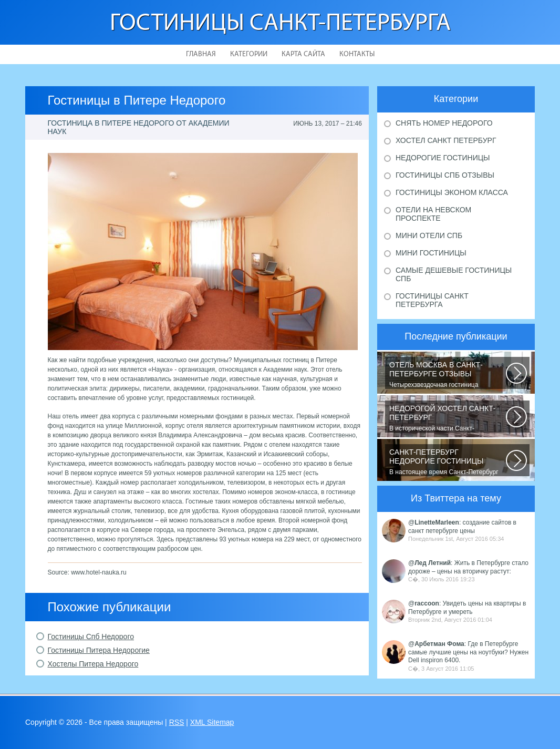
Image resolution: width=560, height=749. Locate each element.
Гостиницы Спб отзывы (445, 175)
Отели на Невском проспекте (433, 214)
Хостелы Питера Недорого (93, 664)
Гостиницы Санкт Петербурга (432, 300)
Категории (249, 54)
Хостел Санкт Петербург (446, 140)
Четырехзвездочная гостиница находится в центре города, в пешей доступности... (448, 375)
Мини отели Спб (429, 235)
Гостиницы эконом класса (452, 192)
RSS (177, 722)
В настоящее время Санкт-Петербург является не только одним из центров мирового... (448, 462)
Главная (201, 54)
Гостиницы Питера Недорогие (99, 650)
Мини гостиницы (431, 253)
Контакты (357, 54)
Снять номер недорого (444, 123)
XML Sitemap (212, 722)
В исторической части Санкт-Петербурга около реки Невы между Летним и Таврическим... (448, 418)
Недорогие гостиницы (443, 158)
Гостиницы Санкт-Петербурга (280, 24)
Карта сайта (303, 54)
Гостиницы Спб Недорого (91, 637)
